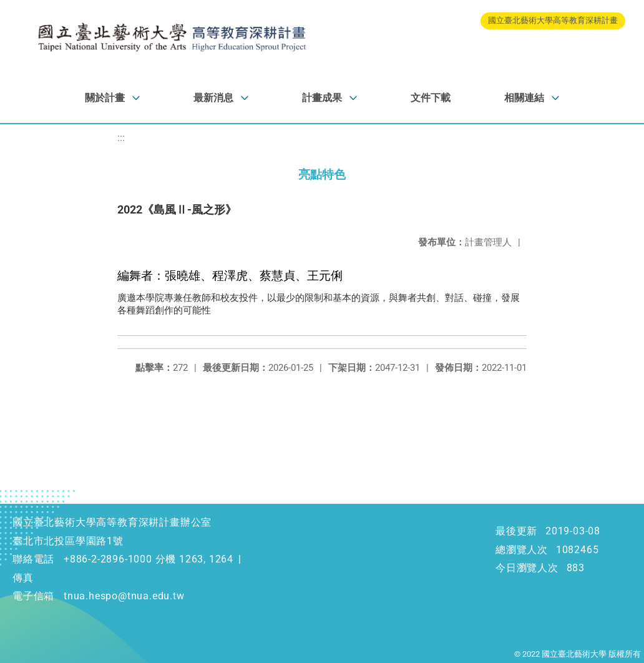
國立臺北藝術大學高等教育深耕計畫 (553, 20)
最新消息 (213, 98)
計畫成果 (322, 98)
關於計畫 (105, 98)
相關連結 (524, 98)
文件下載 (431, 98)
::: (121, 138)
